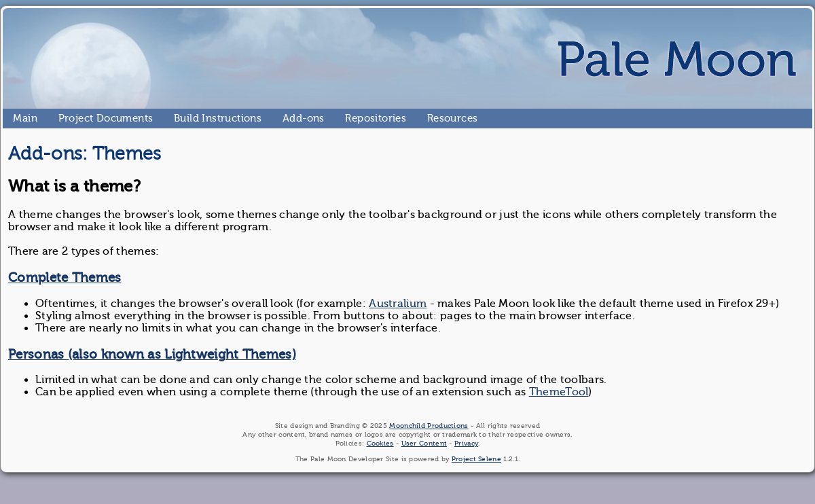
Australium (398, 304)
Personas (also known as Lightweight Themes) (152, 354)
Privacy (466, 443)
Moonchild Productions (429, 426)
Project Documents (64, 118)
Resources (433, 118)
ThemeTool (559, 392)
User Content (424, 443)
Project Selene (476, 459)
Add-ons (288, 118)
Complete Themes (65, 277)
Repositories (351, 118)
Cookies (380, 443)
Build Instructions (180, 118)
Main (18, 118)
